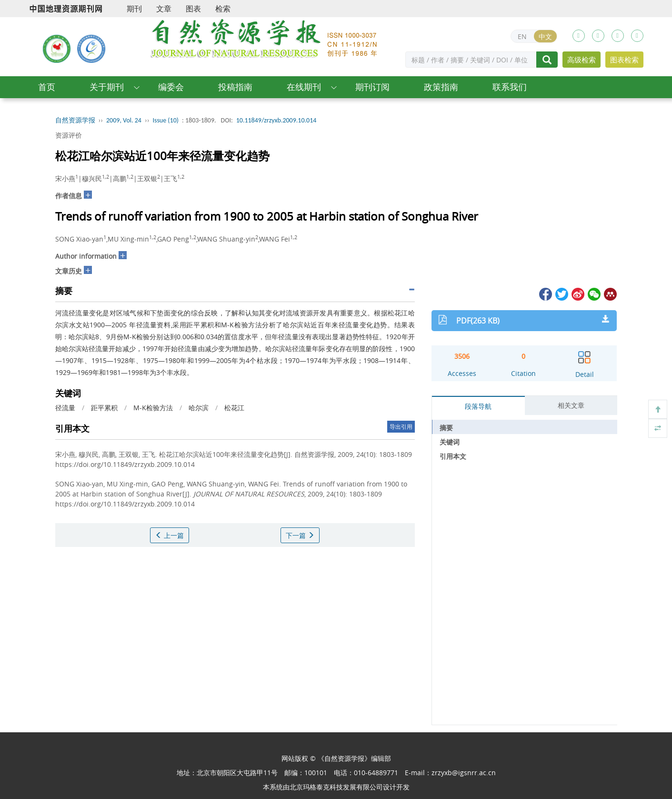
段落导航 (478, 406)
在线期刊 (304, 87)
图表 (193, 9)
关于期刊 (107, 87)
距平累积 (104, 408)
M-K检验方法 (153, 408)
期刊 (134, 9)
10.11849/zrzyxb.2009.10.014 (276, 120)
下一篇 (300, 535)
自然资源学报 (75, 120)
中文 (545, 36)
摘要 (446, 428)
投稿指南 (235, 87)
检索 (223, 9)
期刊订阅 (372, 87)
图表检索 (624, 60)
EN (522, 36)
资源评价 (69, 135)
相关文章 (571, 405)
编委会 (171, 87)
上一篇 (170, 535)
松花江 (234, 408)
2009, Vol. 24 (124, 120)
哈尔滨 (199, 408)
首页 (47, 87)
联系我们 (510, 87)
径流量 (65, 408)
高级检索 (582, 60)
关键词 (450, 442)
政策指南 (441, 87)
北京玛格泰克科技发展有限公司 (336, 787)
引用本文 (453, 456)
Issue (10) (165, 120)
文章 (164, 9)
